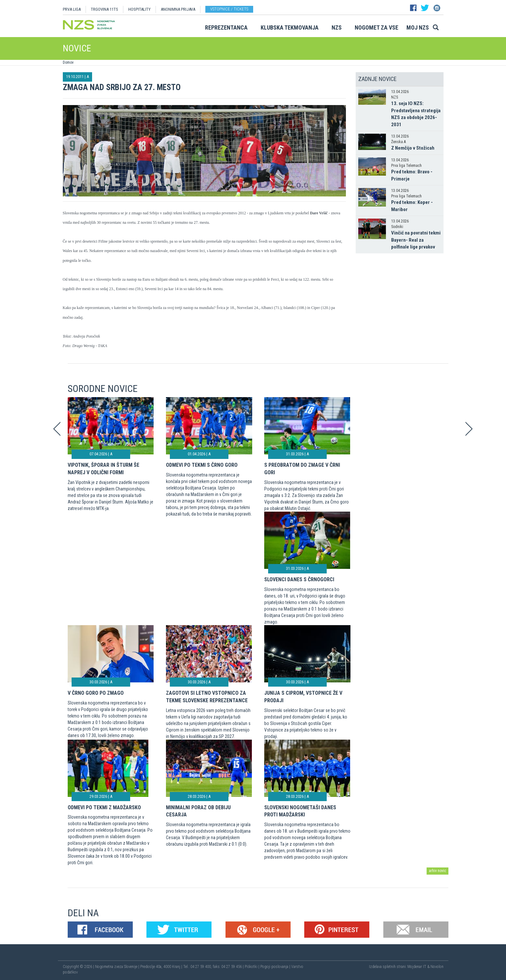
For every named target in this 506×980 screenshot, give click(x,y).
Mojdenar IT (417, 967)
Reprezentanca (226, 27)
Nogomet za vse (376, 27)
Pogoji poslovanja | (276, 967)
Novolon (437, 967)
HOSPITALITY (139, 9)
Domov (68, 62)
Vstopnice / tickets (229, 9)
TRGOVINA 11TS (104, 9)
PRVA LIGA (72, 9)
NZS (337, 27)
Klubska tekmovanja (290, 27)
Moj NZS (418, 27)
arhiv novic (438, 871)
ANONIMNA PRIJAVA (178, 9)
